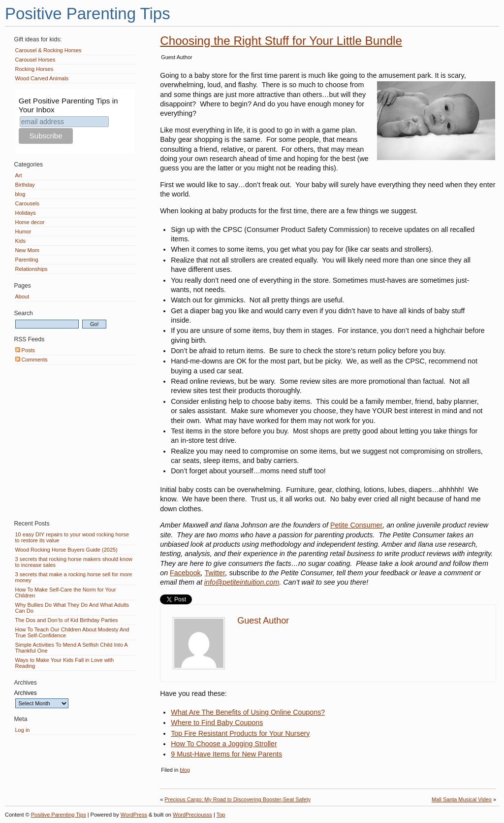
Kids (20, 241)
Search (24, 313)
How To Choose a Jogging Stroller (224, 744)
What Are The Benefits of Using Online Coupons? (248, 712)
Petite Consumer (356, 525)
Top (221, 815)
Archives (26, 693)
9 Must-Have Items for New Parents (226, 754)
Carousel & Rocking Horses (48, 50)
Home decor (30, 222)
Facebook (185, 573)
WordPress (134, 815)
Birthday (25, 185)
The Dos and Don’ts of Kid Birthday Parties (67, 620)
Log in (23, 730)
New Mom (28, 250)
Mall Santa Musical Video (462, 799)
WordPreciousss (192, 815)
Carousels (28, 203)
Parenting (27, 260)
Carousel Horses (35, 60)
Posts (25, 350)
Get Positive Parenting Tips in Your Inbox (68, 105)
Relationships (31, 269)
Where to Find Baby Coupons (217, 723)
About (22, 296)
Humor (23, 231)
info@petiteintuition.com (242, 582)
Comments (31, 360)
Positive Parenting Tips (88, 14)
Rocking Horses (34, 69)
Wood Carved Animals (42, 78)
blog (185, 770)
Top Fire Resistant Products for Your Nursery (240, 733)
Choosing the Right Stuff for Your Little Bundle (281, 41)
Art (19, 175)
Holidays (26, 213)
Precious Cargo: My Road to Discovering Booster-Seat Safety (237, 799)
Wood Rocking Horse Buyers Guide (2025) (66, 550)
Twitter (215, 573)
